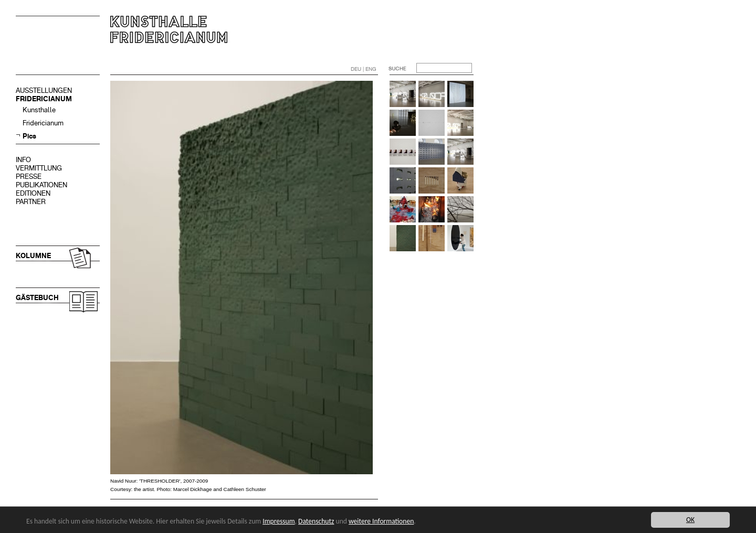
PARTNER (31, 202)
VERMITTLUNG (39, 168)
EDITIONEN (33, 193)
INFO (23, 160)
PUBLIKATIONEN (41, 185)
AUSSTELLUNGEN (44, 90)
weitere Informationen (381, 521)
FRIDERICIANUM (44, 99)
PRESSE (29, 177)
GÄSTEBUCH (37, 298)
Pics (29, 136)
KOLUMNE (33, 256)
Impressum (279, 521)
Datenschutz (316, 521)
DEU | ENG (364, 69)
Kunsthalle (39, 110)
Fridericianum (43, 123)
